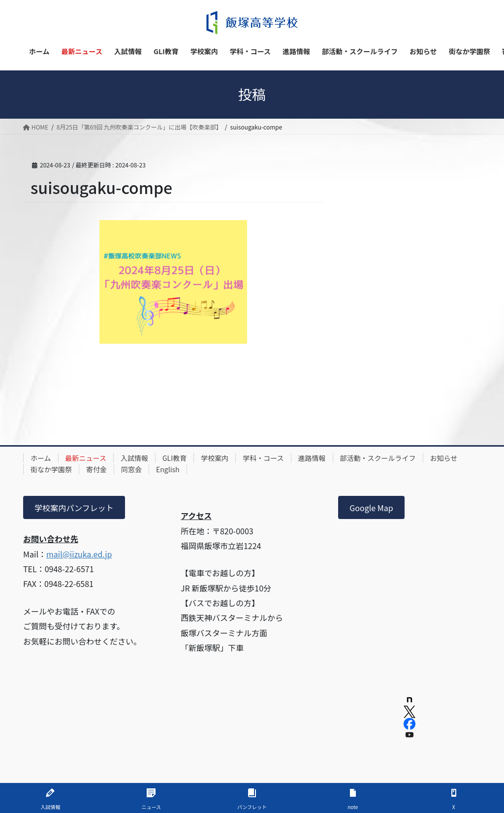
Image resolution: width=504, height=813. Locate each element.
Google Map (371, 508)
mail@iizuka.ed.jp (79, 554)
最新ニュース (86, 458)
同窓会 (131, 469)
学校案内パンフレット (74, 508)
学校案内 (215, 458)
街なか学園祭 (51, 469)
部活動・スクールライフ (378, 458)
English (168, 469)
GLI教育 (174, 458)
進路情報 (312, 458)
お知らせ (444, 458)
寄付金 (96, 469)
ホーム (41, 458)
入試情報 (134, 458)
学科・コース (263, 458)
